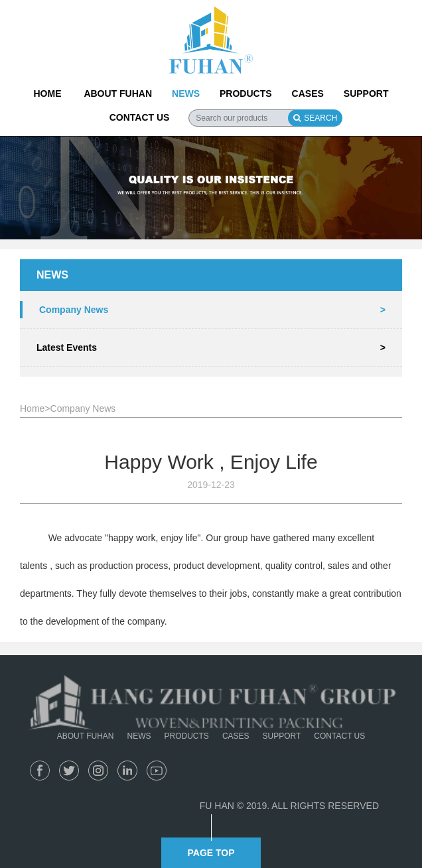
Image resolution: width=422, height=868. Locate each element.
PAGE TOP (211, 853)
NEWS (186, 93)
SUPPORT (366, 93)
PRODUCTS (246, 93)
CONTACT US (140, 117)
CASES (308, 93)
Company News (212, 310)
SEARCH (315, 118)
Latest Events (211, 347)
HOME (47, 93)
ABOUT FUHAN (118, 93)
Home (32, 408)
